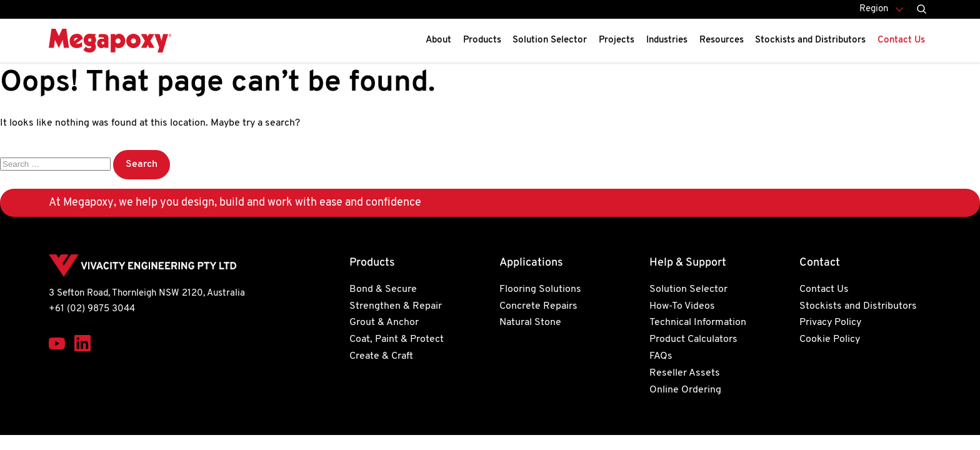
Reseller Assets (685, 373)
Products (482, 40)
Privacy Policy (830, 322)
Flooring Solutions (540, 289)
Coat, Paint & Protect (397, 339)
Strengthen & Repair (396, 306)
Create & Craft (381, 356)
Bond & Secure (383, 289)
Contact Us (901, 40)
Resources (722, 40)
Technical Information (698, 322)
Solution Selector (550, 40)
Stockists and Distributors (810, 40)
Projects (617, 40)
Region (874, 9)
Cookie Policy (830, 339)
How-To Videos (682, 306)
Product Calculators (693, 339)
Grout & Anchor (384, 322)
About (438, 40)
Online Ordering (685, 390)
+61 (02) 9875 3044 (92, 309)
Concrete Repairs (538, 306)
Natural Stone (530, 322)
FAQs (661, 356)
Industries (667, 40)
